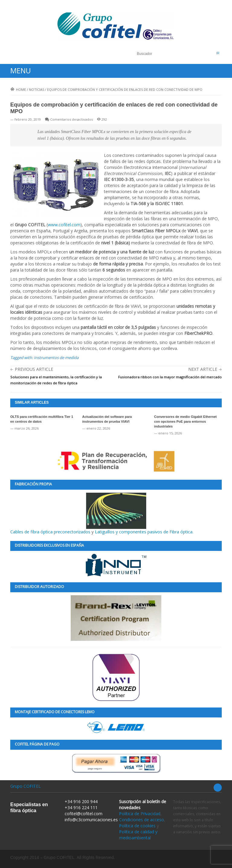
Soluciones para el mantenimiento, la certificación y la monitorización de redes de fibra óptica (56, 380)
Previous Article (34, 369)
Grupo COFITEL (26, 786)
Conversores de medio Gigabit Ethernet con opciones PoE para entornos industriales (185, 421)
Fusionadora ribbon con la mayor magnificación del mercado (170, 377)
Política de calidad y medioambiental (138, 835)
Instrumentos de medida (56, 358)
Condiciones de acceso (142, 820)
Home (18, 89)
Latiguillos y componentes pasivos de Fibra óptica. (144, 532)
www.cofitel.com (64, 225)
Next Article (203, 369)
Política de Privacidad (140, 814)
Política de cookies (137, 826)
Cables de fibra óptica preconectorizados (78, 514)
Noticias (37, 89)
